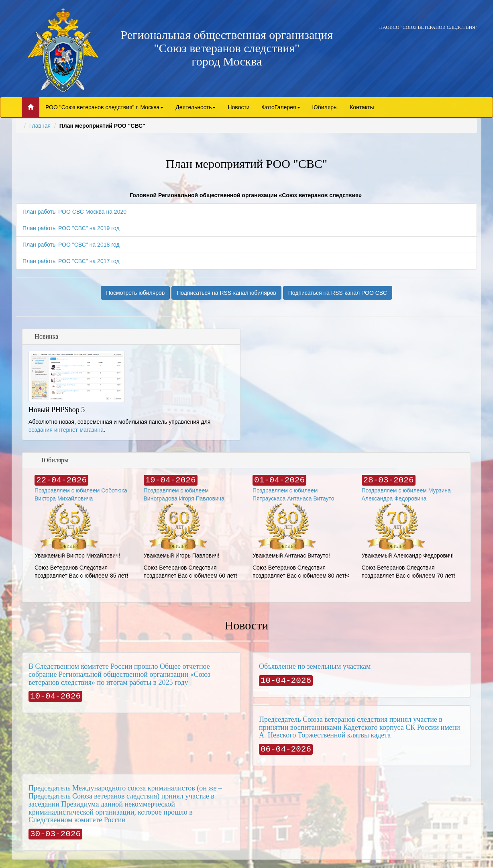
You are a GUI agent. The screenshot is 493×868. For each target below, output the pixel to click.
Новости (238, 107)
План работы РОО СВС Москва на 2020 (74, 212)
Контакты (362, 107)
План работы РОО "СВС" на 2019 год (71, 228)
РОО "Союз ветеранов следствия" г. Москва (104, 107)
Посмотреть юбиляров (135, 293)
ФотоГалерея (281, 107)
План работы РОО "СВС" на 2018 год (71, 245)
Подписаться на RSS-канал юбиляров (226, 293)
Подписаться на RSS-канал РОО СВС (338, 293)
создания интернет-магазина (66, 430)
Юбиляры (325, 107)
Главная (40, 126)
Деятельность (196, 107)
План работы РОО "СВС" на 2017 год (71, 261)
